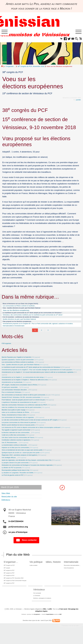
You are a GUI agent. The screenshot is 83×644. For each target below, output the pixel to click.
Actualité (56, 402)
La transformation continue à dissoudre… (17, 452)
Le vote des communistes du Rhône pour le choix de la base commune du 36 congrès (34, 427)
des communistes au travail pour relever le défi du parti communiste (27, 402)
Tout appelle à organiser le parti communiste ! (19, 437)
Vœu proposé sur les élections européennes (19, 325)
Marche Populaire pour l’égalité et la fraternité (19, 361)
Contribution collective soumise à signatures (18, 447)
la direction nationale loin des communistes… (19, 440)
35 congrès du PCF (9, 579)
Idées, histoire (53, 570)
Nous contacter (26, 548)
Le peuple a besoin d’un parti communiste (17, 470)
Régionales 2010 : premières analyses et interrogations (22, 462)
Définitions (7, 507)
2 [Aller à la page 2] (41, 334)
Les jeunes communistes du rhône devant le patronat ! (22, 429)
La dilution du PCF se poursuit (13, 475)
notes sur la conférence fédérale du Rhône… (18, 419)
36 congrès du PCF (9, 582)
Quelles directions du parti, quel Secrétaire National (22, 322)
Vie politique (37, 570)
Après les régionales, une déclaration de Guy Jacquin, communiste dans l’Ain (31, 467)
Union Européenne (68, 576)
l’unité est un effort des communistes (15, 442)
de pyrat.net (37, 626)
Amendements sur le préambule (14, 389)
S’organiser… (10, 67)
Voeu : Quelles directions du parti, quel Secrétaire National (25, 309)
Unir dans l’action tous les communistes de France (21, 445)
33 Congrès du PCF (9, 573)
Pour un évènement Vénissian (13, 399)
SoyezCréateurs (50, 626)
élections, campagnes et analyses (42, 610)
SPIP (61, 626)
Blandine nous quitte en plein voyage (15, 417)
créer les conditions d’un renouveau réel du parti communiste (24, 414)
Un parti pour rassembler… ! (12, 394)
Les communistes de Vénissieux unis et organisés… (21, 424)
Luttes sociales (35, 573)
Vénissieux (38, 600)
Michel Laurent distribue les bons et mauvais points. (21, 432)
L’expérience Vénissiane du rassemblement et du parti (22, 409)
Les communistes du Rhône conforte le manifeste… (22, 307)
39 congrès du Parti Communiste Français (16, 591)
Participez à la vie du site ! (70, 637)
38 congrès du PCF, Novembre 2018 (31, 67)
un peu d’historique (18, 540)
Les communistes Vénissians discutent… (17, 396)
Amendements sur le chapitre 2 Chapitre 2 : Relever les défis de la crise (28, 386)
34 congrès (7, 576)
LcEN (50, 621)
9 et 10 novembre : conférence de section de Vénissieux (24, 319)
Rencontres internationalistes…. (72, 573)
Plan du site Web (18, 562)
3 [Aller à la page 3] (48, 334)
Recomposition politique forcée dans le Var (18, 478)
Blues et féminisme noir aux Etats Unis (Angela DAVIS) (23, 304)
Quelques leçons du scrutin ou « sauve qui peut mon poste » (24, 460)
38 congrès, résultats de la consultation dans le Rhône (22, 391)
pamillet (78, 100)
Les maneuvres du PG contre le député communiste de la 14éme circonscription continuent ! (36, 435)
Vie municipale (36, 604)
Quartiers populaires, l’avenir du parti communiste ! (21, 364)
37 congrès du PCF (9, 585)
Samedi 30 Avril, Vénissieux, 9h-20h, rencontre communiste (24, 404)
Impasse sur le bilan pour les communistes (18, 455)
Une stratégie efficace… (11, 465)
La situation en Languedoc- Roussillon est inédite (20, 480)
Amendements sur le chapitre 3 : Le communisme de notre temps (26, 384)
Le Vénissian (36, 607)
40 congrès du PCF (9, 594)
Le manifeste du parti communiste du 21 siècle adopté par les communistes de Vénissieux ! (37, 314)
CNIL (44, 621)
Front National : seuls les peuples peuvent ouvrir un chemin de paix (27, 407)
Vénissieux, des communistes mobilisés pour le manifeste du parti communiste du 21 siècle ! (38, 317)
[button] (59, 39)
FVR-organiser (7, 347)
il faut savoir (63, 621)
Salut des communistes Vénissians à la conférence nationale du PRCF (28, 412)
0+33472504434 (16, 529)
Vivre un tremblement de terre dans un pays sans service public (25, 457)
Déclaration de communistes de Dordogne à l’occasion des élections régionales (31, 473)
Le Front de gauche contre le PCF (14, 483)
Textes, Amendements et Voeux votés (16, 422)
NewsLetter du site (10, 504)
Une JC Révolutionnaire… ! (12, 450)
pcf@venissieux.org (18, 534)
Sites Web (6, 501)
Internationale (69, 570)
